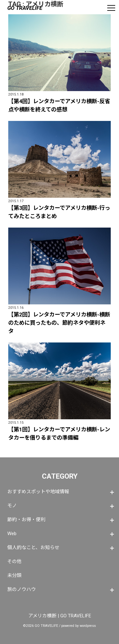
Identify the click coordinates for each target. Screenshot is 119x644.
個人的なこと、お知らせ (33, 548)
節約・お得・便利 (26, 520)
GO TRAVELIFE (25, 8)
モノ (12, 506)
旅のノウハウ (22, 589)
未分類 (14, 575)
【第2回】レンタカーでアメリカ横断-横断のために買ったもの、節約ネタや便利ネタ (59, 323)
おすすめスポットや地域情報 (38, 492)
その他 (14, 561)
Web (12, 534)
